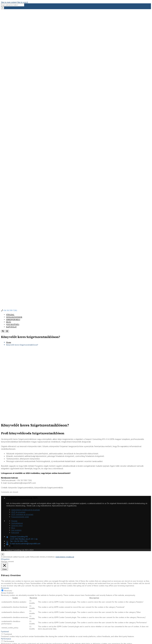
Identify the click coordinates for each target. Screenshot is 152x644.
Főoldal (10, 315)
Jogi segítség (13, 324)
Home (9, 342)
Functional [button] (5, 632)
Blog (9, 322)
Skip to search (23, 2)
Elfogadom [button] (5, 559)
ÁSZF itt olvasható (18, 512)
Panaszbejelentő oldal (20, 517)
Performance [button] (6, 639)
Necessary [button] (5, 588)
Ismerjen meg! (13, 319)
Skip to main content (9, 2)
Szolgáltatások (14, 317)
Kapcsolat (11, 327)
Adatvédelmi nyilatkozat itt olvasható (26, 510)
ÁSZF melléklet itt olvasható (22, 514)
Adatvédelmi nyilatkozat (65, 557)
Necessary (8, 591)
